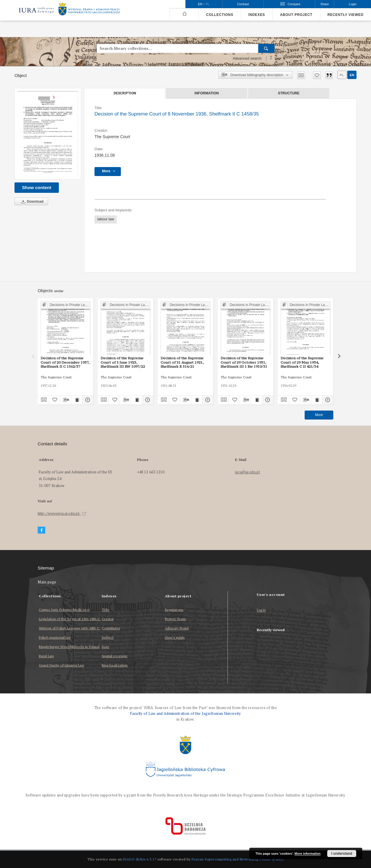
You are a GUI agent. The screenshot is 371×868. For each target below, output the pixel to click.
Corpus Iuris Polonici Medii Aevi (64, 610)
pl (342, 75)
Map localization (115, 665)
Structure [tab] (289, 93)
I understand (342, 854)
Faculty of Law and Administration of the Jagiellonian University (185, 714)
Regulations (174, 610)
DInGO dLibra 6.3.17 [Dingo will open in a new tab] (140, 859)
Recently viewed (345, 15)
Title (106, 610)
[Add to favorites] (317, 75)
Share (325, 4)
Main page (47, 582)
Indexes (257, 15)
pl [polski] (208, 4)
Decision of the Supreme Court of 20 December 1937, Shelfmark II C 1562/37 (65, 362)
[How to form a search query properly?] (271, 58)
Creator (108, 619)
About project (296, 15)
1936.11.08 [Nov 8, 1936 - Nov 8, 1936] (105, 155)
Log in (261, 610)
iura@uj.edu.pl (247, 472)
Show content (37, 187)
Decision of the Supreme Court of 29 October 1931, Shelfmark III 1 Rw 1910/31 (244, 362)
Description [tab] (125, 93)
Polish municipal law (55, 637)
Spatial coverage (115, 656)
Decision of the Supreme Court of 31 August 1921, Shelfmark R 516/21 (182, 362)
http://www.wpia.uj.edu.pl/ (62, 513)
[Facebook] (41, 530)
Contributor (111, 628)
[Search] (267, 48)
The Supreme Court (112, 137)
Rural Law (46, 656)
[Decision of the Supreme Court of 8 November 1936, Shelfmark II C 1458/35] (48, 134)
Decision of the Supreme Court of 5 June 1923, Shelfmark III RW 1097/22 (123, 362)
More (319, 415)
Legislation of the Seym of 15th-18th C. (70, 619)
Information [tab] (207, 93)
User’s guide (175, 637)
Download (31, 202)
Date (105, 647)
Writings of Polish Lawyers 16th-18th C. (70, 628)
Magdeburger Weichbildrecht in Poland (69, 647)
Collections (220, 15)
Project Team (175, 619)
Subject (108, 637)
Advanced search (247, 58)
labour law (106, 219)
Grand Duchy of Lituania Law (61, 665)
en (352, 75)
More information (308, 854)
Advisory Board (177, 628)
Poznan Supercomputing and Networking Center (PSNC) (238, 859)
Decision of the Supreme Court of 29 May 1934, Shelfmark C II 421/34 (302, 362)
